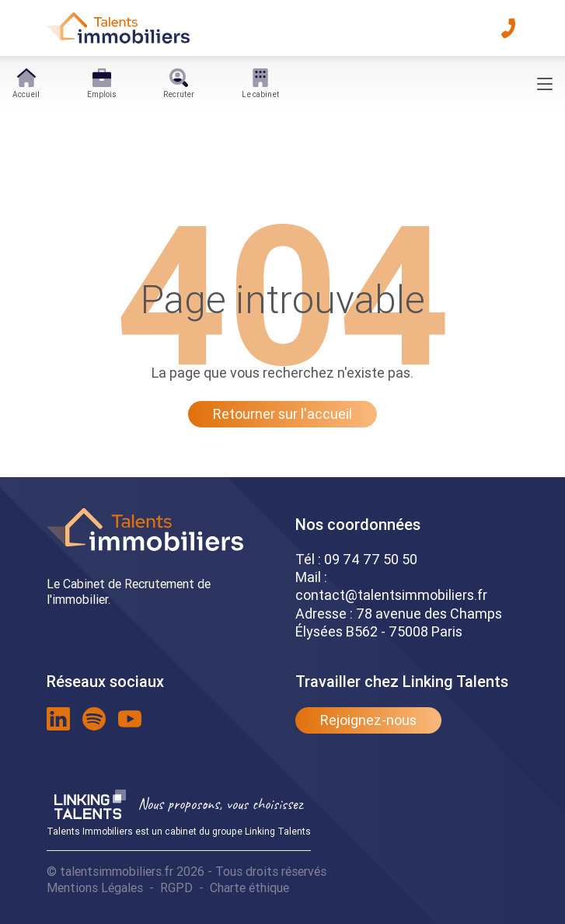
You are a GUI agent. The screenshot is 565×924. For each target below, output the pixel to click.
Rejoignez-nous (368, 720)
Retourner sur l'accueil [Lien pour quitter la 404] (282, 414)
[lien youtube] (130, 719)
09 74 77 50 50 (371, 559)
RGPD (176, 887)
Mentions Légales (95, 887)
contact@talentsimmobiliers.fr (391, 595)
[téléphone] (508, 28)
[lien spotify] (94, 719)
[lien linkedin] (58, 719)
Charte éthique (249, 887)
